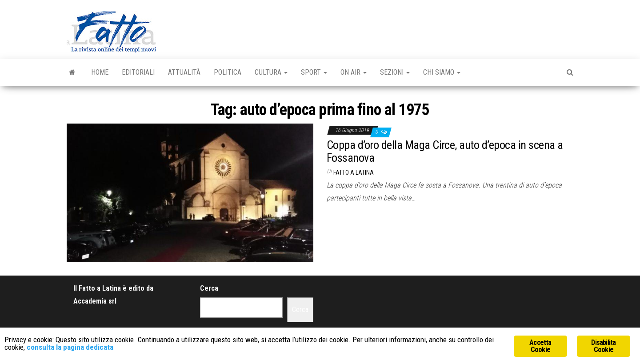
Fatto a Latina (354, 172)
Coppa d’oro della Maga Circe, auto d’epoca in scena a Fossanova (445, 151)
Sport (314, 72)
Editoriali (138, 72)
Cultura (271, 72)
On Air (354, 72)
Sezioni (395, 72)
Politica (228, 72)
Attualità (184, 72)
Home (100, 72)
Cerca (209, 288)
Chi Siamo (442, 72)
